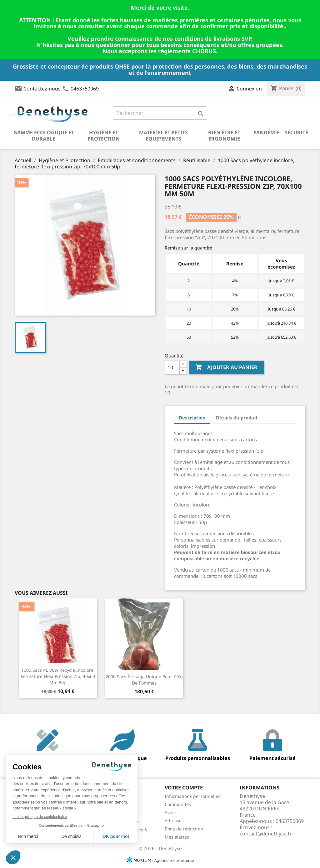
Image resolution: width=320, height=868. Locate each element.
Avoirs (171, 812)
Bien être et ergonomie (224, 136)
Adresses (174, 821)
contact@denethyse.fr (266, 834)
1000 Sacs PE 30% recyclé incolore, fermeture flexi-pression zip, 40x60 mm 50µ (58, 676)
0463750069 (85, 89)
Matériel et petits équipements (163, 136)
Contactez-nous (42, 89)
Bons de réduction (184, 829)
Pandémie (267, 132)
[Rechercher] (160, 113)
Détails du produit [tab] (237, 418)
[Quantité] (172, 367)
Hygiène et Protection (104, 136)
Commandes (178, 804)
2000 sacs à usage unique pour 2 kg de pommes (144, 680)
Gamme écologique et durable (44, 136)
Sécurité (296, 132)
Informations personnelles (192, 796)
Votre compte (184, 788)
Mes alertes (177, 837)
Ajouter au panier (226, 367)
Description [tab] (192, 418)
